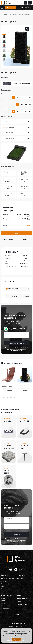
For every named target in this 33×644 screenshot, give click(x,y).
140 (30, 97)
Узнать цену (9, 390)
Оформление (21, 576)
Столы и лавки (5, 608)
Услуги (19, 595)
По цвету (4, 589)
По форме (4, 581)
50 (22, 104)
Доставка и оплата (22, 605)
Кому (3, 586)
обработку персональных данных (18, 348)
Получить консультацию (16, 343)
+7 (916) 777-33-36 (25, 8)
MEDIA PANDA (22, 643)
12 (26, 112)
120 (26, 97)
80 (18, 97)
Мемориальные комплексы (9, 579)
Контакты (19, 608)
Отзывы (19, 601)
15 (30, 112)
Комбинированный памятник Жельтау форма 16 (7, 387)
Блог (18, 611)
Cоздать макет (24, 240)
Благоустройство (7, 595)
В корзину (17, 233)
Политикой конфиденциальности (18, 350)
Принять (16, 640)
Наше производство (23, 598)
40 (18, 104)
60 (14, 97)
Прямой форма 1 (23, 385)
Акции (18, 614)
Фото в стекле (20, 579)
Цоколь (3, 601)
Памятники (11, 8)
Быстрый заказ (9, 240)
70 (30, 104)
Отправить (17, 534)
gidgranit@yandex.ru (17, 627)
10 (22, 112)
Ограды (3, 598)
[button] (13, 64)
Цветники (4, 603)
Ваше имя (9, 519)
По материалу (5, 584)
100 (22, 97)
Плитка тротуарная (7, 606)
